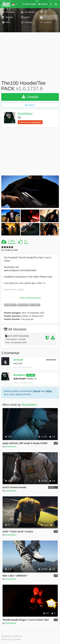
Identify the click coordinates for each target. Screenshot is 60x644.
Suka (26, 243)
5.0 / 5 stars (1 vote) (9, 250)
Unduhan (12, 243)
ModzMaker (25, 114)
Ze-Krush (18, 360)
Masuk (37, 391)
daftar (49, 391)
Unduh (30, 97)
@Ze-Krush (19, 379)
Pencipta (31, 375)
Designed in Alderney (12, 636)
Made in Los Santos (11, 639)
